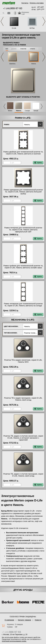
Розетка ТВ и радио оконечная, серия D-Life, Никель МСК (23, 361)
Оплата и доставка (37, 3)
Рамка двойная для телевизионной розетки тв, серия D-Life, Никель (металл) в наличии (23, 153)
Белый (36, 111)
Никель (34, 64)
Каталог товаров (24, 620)
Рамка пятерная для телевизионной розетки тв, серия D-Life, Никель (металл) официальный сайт (23, 230)
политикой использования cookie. (14, 641)
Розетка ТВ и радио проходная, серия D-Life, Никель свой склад (23, 399)
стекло (33, 49)
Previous (2, 21)
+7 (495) (13, 8)
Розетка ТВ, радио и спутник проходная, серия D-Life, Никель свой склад (23, 475)
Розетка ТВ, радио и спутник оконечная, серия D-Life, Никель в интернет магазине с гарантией (23, 438)
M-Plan (32, 28)
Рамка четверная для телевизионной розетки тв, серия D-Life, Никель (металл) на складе (23, 305)
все (7, 49)
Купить (38, 163)
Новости (38, 620)
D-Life (14, 28)
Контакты (25, 3)
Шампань (13, 64)
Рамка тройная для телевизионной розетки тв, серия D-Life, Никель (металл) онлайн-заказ (23, 267)
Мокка (10, 111)
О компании (9, 620)
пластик (23, 49)
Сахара (27, 111)
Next (44, 21)
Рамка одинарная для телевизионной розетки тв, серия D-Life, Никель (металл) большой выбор (23, 192)
